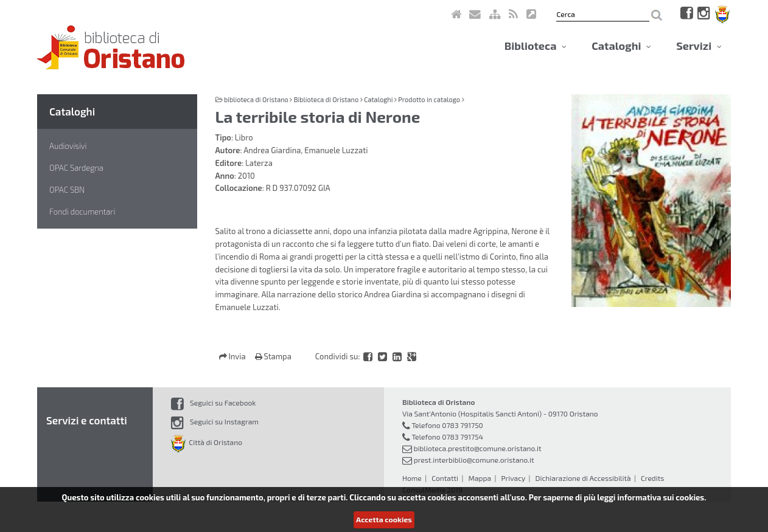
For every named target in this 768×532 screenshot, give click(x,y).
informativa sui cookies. (662, 497)
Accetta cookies (384, 519)
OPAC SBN (67, 190)
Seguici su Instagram (215, 421)
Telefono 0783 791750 (447, 425)
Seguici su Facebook (213, 402)
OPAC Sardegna (76, 168)
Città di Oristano (207, 442)
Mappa (480, 478)
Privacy (513, 478)
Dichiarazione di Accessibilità (583, 478)
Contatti (445, 478)
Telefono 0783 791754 (447, 437)
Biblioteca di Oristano (326, 99)
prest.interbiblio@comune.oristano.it (474, 460)
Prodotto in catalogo (429, 99)
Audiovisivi (68, 146)
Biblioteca (536, 46)
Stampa (273, 356)
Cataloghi (621, 46)
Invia (233, 356)
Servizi (699, 46)
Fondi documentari (82, 212)
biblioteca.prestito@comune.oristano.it (478, 448)
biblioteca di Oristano (256, 99)
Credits (652, 478)
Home (412, 478)
